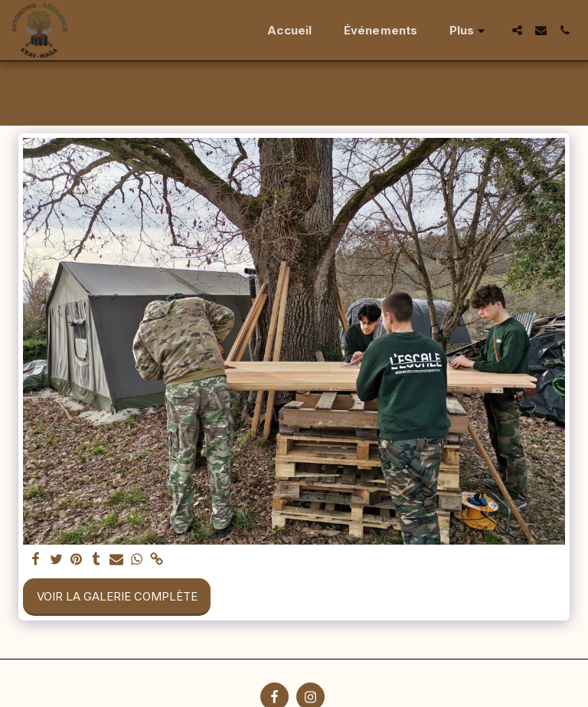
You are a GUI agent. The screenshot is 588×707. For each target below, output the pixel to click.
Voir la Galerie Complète (117, 596)
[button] (517, 30)
